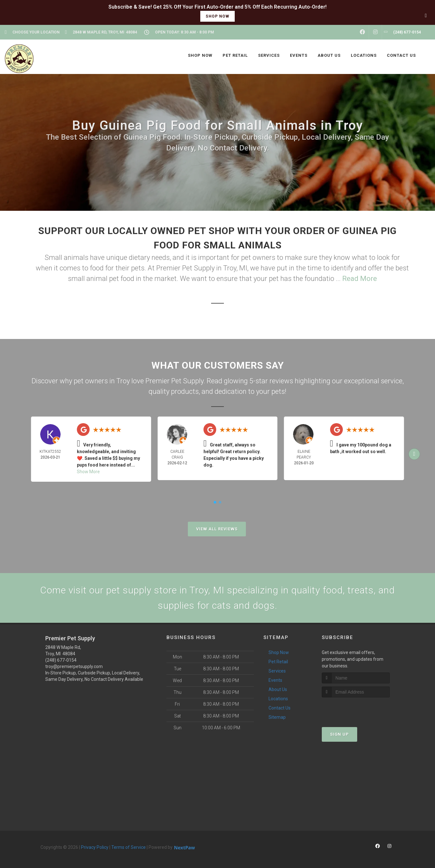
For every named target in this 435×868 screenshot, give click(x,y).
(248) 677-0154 (61, 660)
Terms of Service (129, 847)
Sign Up (339, 734)
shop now (217, 16)
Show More (88, 472)
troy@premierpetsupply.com (74, 666)
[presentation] (356, 709)
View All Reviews (217, 529)
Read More (360, 279)
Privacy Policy (95, 847)
